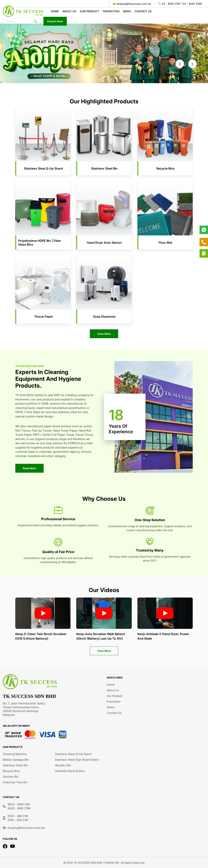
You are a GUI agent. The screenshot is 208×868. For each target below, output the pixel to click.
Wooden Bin (63, 765)
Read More (29, 468)
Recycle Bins (11, 771)
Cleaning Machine (15, 754)
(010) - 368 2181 (18, 816)
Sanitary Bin (11, 777)
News (127, 11)
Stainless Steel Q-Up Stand (73, 754)
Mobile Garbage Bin (16, 760)
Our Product (89, 11)
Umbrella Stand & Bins (70, 771)
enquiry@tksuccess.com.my (134, 4)
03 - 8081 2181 (171, 4)
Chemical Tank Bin (15, 782)
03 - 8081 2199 (192, 4)
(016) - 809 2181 (18, 820)
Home (55, 11)
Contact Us (143, 11)
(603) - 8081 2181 (19, 804)
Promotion (111, 11)
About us (69, 11)
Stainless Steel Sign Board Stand (77, 760)
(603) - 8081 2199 (19, 808)
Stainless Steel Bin (15, 765)
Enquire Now (55, 21)
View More (104, 334)
